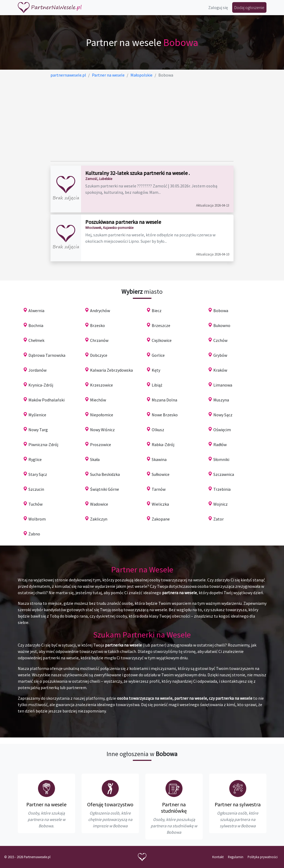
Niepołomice (102, 415)
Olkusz (158, 430)
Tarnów (159, 489)
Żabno (34, 534)
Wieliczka (160, 504)
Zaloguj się (218, 7)
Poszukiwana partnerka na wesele (123, 222)
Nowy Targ (38, 430)
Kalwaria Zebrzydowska (111, 370)
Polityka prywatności (263, 857)
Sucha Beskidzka (105, 474)
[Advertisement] (142, 120)
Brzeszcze (161, 325)
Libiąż (157, 385)
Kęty (156, 370)
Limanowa (223, 385)
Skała (95, 459)
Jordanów (37, 370)
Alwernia (36, 311)
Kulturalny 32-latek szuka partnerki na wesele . (137, 173)
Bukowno (222, 325)
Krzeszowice (101, 385)
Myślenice (37, 415)
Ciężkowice (162, 340)
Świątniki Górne (105, 489)
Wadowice (99, 504)
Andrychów (100, 311)
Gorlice (158, 355)
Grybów (220, 355)
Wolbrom (37, 519)
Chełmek (36, 340)
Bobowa (221, 311)
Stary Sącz (38, 474)
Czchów (220, 340)
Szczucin (36, 489)
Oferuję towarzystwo (110, 804)
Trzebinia (222, 489)
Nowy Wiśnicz (102, 430)
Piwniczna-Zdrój (43, 445)
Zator (219, 519)
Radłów (220, 445)
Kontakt (218, 857)
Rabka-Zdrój (163, 445)
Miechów (98, 400)
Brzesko (98, 325)
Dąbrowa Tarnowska (47, 355)
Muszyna (221, 400)
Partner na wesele (46, 804)
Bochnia (36, 325)
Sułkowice (161, 474)
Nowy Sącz (223, 415)
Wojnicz (221, 504)
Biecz (157, 311)
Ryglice (35, 459)
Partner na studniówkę (174, 808)
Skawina (159, 459)
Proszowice (101, 445)
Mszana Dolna (164, 400)
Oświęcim (222, 430)
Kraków (220, 370)
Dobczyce (99, 355)
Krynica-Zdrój (41, 385)
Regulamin (236, 857)
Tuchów (35, 504)
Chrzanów (99, 340)
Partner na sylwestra (238, 804)
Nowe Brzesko (165, 415)
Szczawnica (224, 474)
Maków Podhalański (46, 400)
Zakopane (161, 519)
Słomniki (221, 459)
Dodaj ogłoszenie (249, 7)
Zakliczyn (99, 519)
